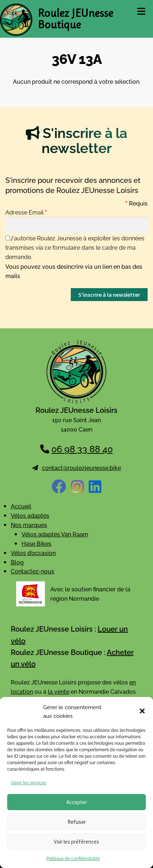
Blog (17, 562)
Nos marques (29, 525)
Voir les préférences (76, 842)
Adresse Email (26, 212)
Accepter (77, 802)
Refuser (77, 822)
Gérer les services (29, 782)
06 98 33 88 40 (82, 448)
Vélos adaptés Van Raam (55, 534)
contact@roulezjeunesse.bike (82, 467)
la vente (59, 691)
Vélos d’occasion (33, 553)
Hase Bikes (36, 543)
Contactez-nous (33, 571)
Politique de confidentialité (73, 858)
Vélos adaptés (30, 515)
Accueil (21, 506)
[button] (142, 711)
